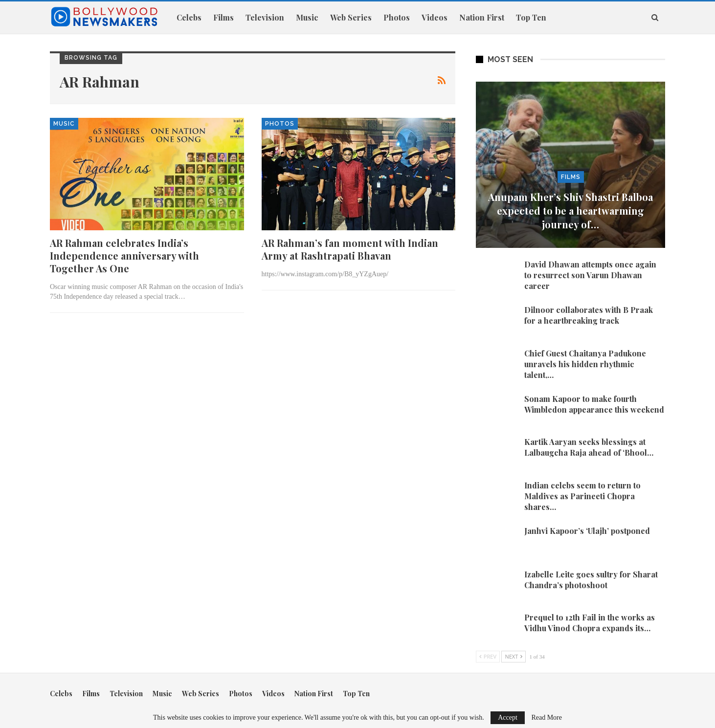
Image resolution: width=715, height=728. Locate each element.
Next (514, 656)
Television (265, 17)
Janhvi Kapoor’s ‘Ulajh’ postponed (587, 531)
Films (223, 17)
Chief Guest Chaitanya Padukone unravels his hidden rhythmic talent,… (585, 364)
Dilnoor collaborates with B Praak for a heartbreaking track (589, 315)
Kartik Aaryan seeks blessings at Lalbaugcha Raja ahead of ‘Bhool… (589, 447)
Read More (547, 718)
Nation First (482, 17)
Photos (397, 17)
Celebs (189, 17)
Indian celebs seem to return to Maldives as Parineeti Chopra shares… (582, 496)
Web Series (351, 17)
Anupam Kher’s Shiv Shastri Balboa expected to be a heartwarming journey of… (570, 210)
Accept (508, 717)
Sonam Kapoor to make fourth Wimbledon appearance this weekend (594, 404)
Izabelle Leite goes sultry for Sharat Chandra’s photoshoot (591, 580)
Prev (488, 656)
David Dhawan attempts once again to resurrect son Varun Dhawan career (590, 275)
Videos (435, 17)
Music (307, 17)
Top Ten (531, 17)
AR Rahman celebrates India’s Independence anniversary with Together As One (124, 255)
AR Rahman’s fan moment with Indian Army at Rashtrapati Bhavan (350, 249)
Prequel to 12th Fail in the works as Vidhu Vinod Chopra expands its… (590, 623)
